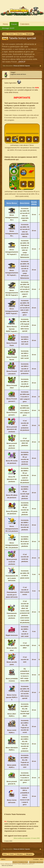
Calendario (25, 24)
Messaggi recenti (8, 28)
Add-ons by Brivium (7, 865)
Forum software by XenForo (9, 864)
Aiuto (41, 859)
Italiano (3, 859)
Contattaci (36, 859)
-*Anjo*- (13, 72)
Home (5, 24)
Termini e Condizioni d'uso (20, 862)
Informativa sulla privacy (36, 862)
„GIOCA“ (22, 62)
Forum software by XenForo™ (26, 864)
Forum (14, 24)
